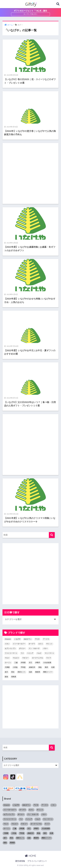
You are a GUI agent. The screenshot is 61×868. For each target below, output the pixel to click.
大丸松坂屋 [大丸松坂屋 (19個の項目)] (47, 663)
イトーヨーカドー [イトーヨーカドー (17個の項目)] (19, 644)
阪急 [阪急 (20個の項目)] (6, 677)
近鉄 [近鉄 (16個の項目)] (30, 672)
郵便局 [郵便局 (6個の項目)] (38, 672)
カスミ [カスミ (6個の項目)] (41, 644)
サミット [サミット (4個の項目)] (49, 644)
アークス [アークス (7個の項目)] (46, 639)
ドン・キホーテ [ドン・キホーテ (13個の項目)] (34, 648)
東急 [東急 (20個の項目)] (40, 667)
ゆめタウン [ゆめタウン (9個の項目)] (28, 639)
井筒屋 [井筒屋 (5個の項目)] (23, 663)
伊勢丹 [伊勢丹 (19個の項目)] (38, 663)
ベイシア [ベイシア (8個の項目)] (30, 653)
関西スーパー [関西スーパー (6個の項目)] (48, 672)
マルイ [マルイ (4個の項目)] (7, 658)
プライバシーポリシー (37, 861)
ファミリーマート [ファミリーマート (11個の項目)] (11, 653)
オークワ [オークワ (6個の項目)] (32, 644)
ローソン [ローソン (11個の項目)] (8, 663)
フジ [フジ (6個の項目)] (22, 653)
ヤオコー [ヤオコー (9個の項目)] (25, 658)
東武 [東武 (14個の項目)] (46, 667)
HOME (30, 856)
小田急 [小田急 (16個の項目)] (15, 667)
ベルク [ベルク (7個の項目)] (39, 653)
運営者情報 (20, 861)
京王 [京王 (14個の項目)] (30, 663)
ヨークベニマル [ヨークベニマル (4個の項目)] (37, 658)
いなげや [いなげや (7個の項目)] (17, 639)
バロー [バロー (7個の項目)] (45, 648)
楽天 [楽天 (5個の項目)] (6, 672)
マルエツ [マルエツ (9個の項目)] (16, 658)
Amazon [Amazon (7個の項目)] (8, 639)
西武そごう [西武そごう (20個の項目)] (22, 672)
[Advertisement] (30, 173)
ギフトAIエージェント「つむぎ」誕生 (30, 11)
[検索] (52, 535)
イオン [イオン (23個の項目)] (7, 644)
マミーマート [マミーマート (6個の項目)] (49, 653)
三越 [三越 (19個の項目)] (16, 663)
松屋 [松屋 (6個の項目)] (53, 667)
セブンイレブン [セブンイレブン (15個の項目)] (10, 648)
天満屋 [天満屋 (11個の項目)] (7, 667)
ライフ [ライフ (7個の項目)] (49, 658)
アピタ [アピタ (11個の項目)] (37, 639)
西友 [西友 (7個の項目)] (13, 672)
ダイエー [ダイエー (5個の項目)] (22, 648)
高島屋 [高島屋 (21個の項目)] (14, 677)
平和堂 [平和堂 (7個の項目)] (23, 667)
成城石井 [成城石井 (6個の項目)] (32, 667)
